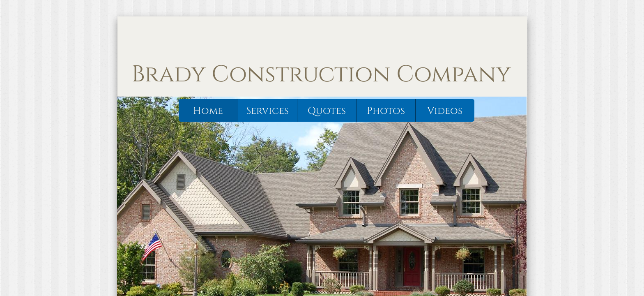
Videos (445, 111)
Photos (386, 111)
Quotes (327, 111)
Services (268, 111)
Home (208, 111)
